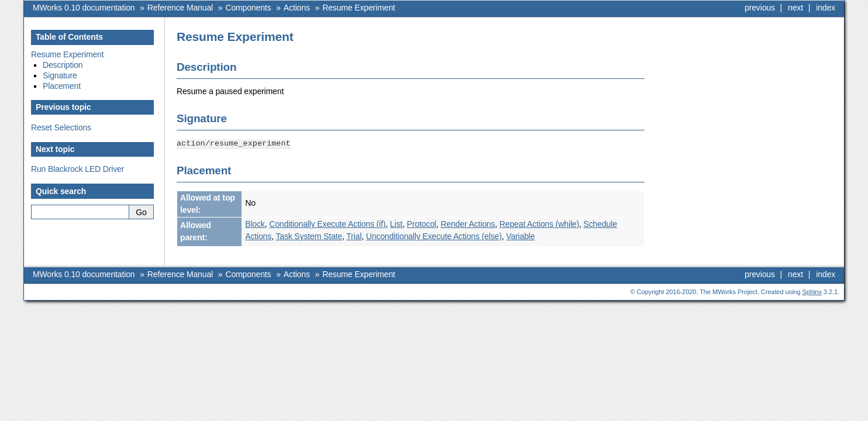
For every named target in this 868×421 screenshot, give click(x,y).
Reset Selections (61, 127)
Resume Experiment (359, 8)
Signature (60, 75)
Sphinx (812, 291)
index (826, 8)
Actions (297, 8)
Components (248, 8)
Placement (62, 86)
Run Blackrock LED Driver (77, 169)
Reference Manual (180, 8)
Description (63, 65)
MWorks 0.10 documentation (84, 8)
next (795, 8)
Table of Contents (69, 37)
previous (760, 8)
